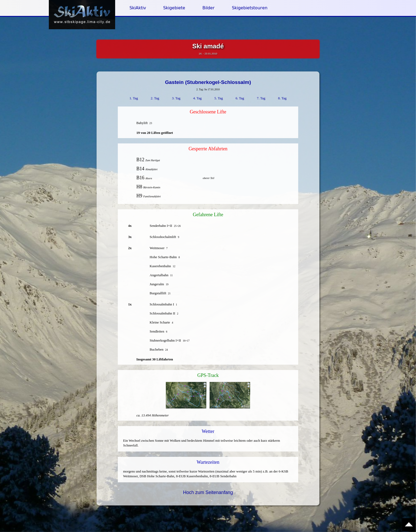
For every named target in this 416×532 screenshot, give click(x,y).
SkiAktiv (138, 8)
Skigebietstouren (250, 8)
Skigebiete (174, 8)
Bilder (209, 8)
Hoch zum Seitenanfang (208, 492)
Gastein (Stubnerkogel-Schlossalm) (208, 82)
